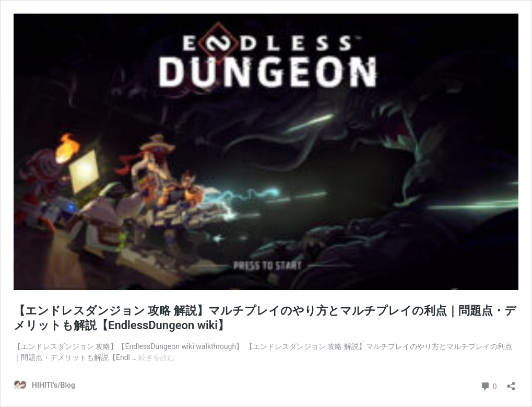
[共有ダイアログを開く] (511, 383)
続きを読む (157, 357)
